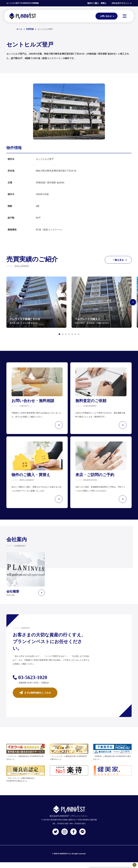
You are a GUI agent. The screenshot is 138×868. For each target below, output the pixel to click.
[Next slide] (133, 302)
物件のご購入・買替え (97, 3)
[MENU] (125, 16)
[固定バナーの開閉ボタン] (134, 865)
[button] (59, 334)
